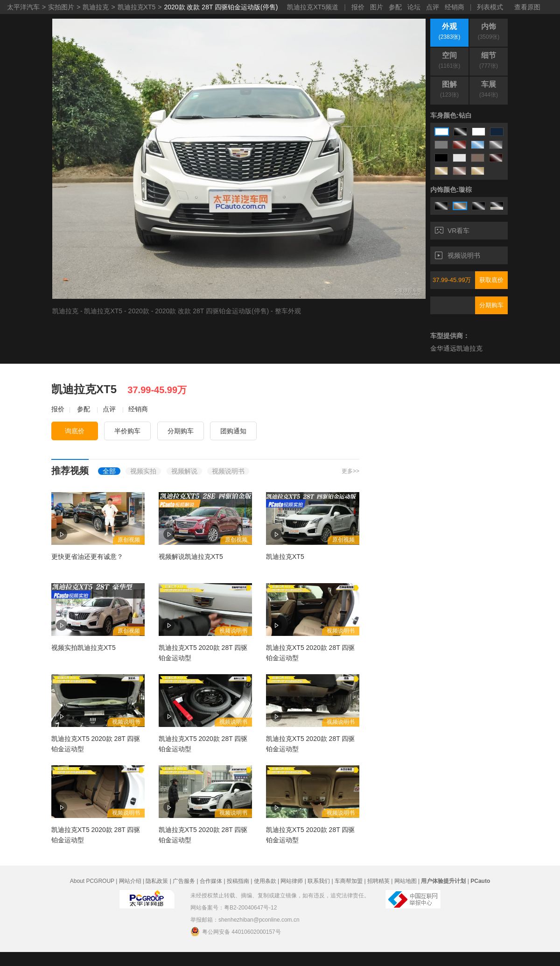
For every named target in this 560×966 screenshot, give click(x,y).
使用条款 (265, 881)
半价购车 (127, 431)
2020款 (139, 311)
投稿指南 (238, 881)
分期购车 (491, 305)
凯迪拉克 (96, 7)
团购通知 (233, 431)
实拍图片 (61, 7)
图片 (377, 7)
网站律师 (292, 881)
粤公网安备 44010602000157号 (236, 931)
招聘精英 (378, 881)
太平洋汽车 (23, 7)
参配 (395, 7)
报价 (358, 7)
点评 (433, 7)
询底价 (75, 431)
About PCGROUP (92, 881)
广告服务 (184, 881)
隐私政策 (157, 881)
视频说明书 (458, 255)
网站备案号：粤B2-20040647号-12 (234, 908)
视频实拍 (143, 471)
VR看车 (452, 231)
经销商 (455, 7)
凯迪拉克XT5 (137, 7)
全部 (109, 471)
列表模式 (490, 7)
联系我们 (319, 881)
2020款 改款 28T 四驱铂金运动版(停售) (221, 7)
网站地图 (406, 881)
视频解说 (184, 471)
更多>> (350, 471)
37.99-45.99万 (452, 280)
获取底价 (491, 280)
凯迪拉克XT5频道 (313, 7)
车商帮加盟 (349, 881)
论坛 (414, 7)
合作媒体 (211, 881)
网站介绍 (130, 881)
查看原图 (527, 7)
